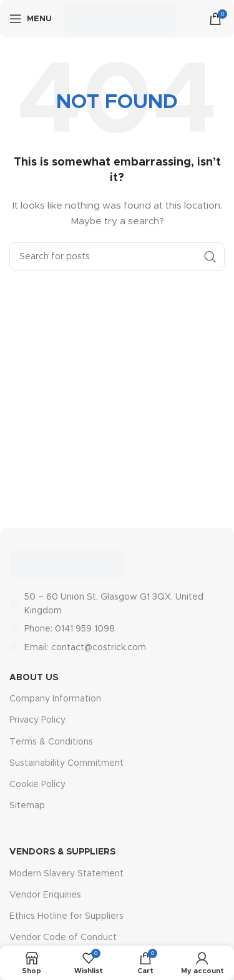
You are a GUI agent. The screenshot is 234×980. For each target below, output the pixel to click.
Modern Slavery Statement (66, 874)
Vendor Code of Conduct (63, 938)
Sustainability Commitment (66, 763)
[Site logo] (120, 19)
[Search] (117, 257)
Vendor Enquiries (45, 895)
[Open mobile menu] (31, 19)
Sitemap (27, 806)
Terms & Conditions (51, 742)
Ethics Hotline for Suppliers (66, 916)
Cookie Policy (37, 784)
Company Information (55, 699)
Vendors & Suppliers (62, 852)
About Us (34, 678)
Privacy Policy (37, 720)
